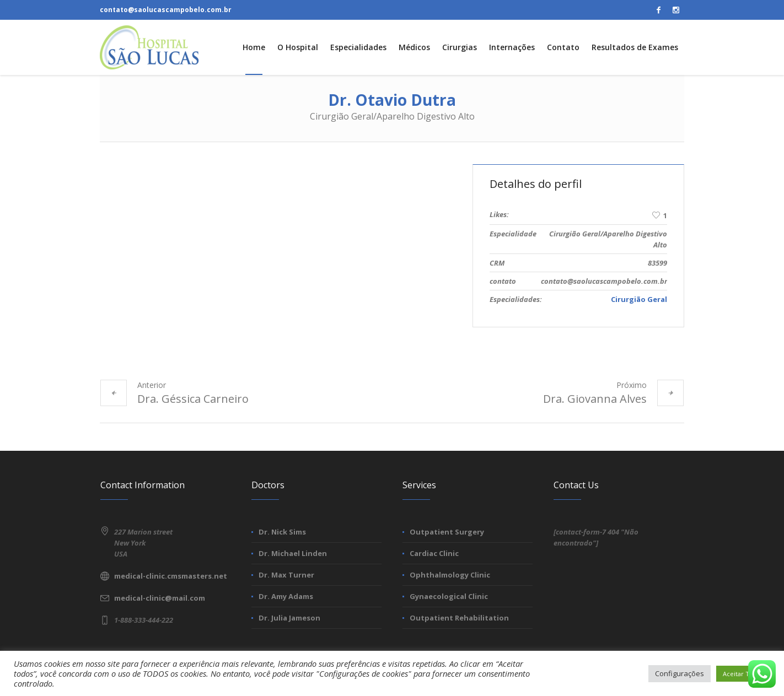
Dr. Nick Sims (282, 532)
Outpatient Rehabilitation (459, 618)
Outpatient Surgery (447, 532)
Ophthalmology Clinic (450, 575)
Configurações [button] (680, 673)
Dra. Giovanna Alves (595, 399)
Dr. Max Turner (286, 575)
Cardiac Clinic (434, 553)
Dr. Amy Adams (286, 596)
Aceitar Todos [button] (743, 674)
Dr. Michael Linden (293, 553)
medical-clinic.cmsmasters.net (171, 576)
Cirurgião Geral (639, 299)
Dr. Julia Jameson (289, 618)
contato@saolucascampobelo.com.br (166, 10)
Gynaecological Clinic (449, 596)
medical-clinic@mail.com (160, 598)
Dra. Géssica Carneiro (193, 399)
